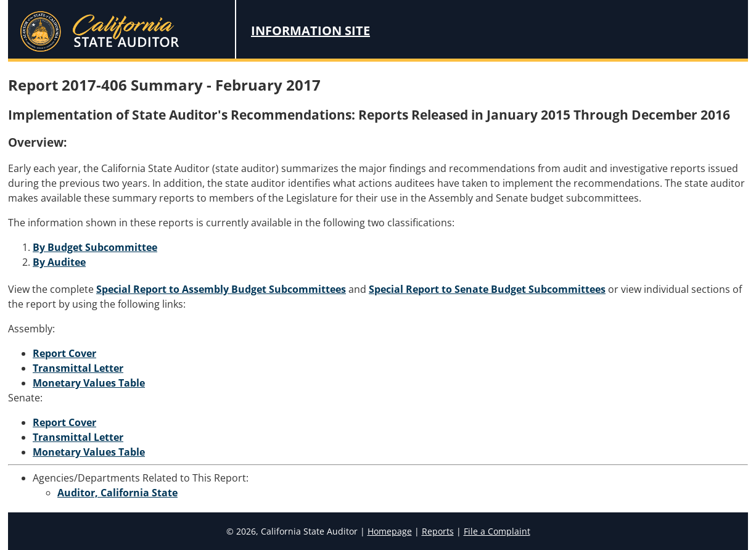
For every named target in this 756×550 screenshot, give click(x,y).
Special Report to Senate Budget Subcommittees (487, 289)
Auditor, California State (117, 493)
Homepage (390, 531)
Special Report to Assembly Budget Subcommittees (221, 289)
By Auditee (59, 262)
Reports (438, 531)
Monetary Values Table (89, 383)
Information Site (310, 31)
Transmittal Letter (78, 368)
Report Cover (64, 353)
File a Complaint (497, 531)
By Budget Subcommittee (95, 247)
